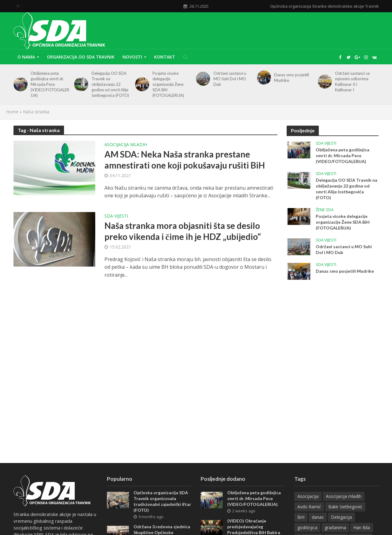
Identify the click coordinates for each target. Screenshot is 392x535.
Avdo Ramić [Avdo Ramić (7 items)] (309, 507)
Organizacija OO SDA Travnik (81, 57)
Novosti (132, 57)
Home (12, 112)
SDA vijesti (116, 216)
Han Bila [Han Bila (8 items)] (362, 527)
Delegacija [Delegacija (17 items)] (341, 517)
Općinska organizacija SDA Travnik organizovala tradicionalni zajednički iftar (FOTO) (162, 501)
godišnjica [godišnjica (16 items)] (307, 527)
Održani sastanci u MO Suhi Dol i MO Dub (230, 79)
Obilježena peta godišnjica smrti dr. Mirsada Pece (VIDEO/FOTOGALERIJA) (50, 84)
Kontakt (165, 57)
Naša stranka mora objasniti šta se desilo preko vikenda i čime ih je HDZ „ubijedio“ (183, 231)
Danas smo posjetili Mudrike (292, 78)
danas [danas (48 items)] (318, 517)
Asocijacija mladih (126, 145)
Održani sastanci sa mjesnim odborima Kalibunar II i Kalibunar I (352, 82)
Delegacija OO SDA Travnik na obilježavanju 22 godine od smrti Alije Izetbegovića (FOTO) (110, 84)
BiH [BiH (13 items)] (301, 517)
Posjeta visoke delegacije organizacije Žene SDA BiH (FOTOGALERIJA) (168, 84)
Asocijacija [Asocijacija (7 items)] (308, 496)
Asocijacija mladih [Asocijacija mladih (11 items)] (344, 496)
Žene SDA (325, 210)
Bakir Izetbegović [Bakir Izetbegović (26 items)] (345, 507)
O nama (26, 57)
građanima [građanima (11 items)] (335, 527)
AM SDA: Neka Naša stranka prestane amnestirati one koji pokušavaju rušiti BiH (185, 160)
